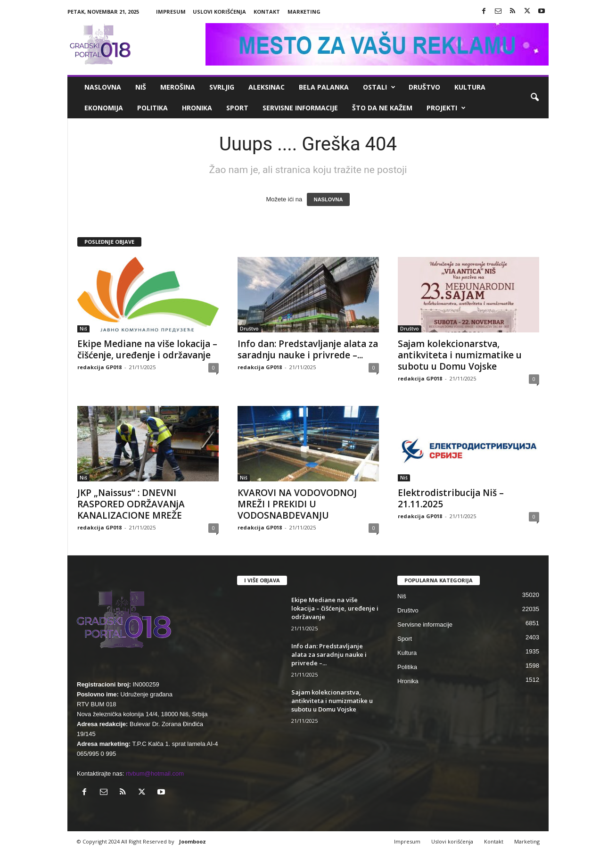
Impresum (171, 12)
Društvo (424, 87)
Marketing (304, 12)
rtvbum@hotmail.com (155, 773)
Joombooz (193, 841)
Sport (237, 108)
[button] (534, 98)
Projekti (446, 108)
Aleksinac (267, 87)
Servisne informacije (300, 108)
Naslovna (103, 87)
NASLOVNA (329, 199)
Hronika (197, 108)
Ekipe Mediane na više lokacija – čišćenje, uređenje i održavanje (147, 349)
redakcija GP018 (99, 367)
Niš (141, 87)
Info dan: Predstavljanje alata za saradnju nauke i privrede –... (308, 349)
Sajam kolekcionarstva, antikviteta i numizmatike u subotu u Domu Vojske (460, 355)
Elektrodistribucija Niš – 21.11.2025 (451, 498)
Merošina (178, 87)
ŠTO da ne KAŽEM (382, 108)
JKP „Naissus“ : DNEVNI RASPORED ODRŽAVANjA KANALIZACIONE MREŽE (131, 504)
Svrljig (222, 87)
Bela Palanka (324, 87)
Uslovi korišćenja (219, 12)
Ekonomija (104, 108)
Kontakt (267, 12)
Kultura (470, 87)
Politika (152, 108)
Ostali (379, 87)
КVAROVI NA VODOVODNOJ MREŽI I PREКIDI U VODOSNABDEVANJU (297, 504)
